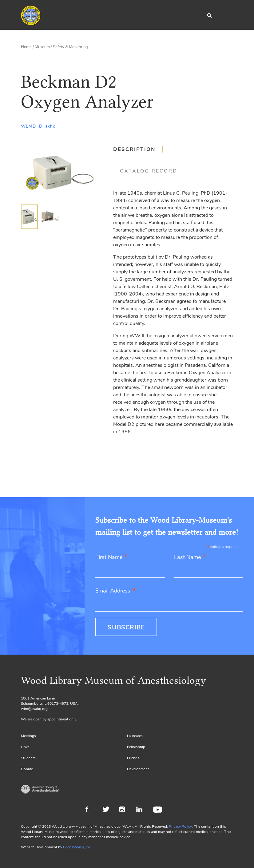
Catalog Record (149, 171)
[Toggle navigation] (228, 15)
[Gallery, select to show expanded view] (60, 172)
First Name (111, 558)
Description (134, 149)
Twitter (108, 810)
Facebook (91, 810)
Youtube (159, 810)
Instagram (125, 810)
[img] (29, 217)
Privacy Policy (180, 826)
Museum (42, 47)
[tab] (138, 149)
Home (26, 47)
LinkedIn (142, 810)
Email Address (115, 591)
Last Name (190, 558)
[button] (209, 15)
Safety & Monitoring (70, 47)
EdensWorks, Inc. (77, 847)
